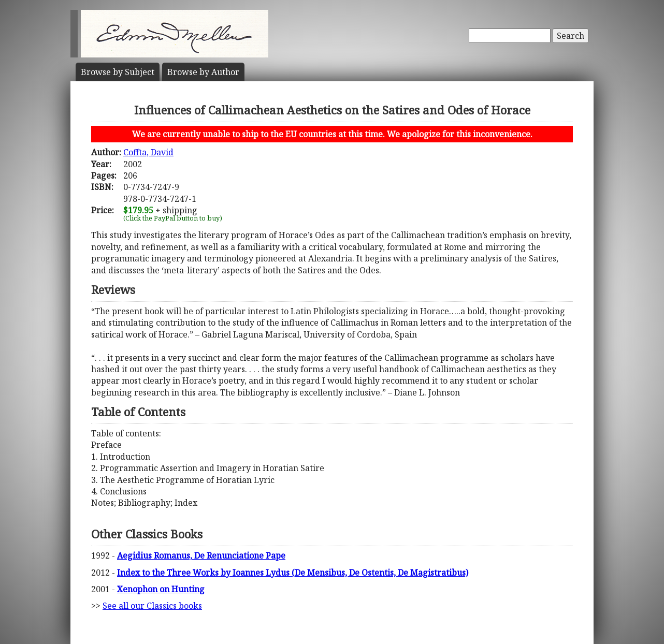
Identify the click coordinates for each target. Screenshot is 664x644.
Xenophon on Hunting (161, 589)
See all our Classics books (152, 606)
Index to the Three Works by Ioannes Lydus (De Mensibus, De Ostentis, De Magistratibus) (293, 573)
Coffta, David (148, 152)
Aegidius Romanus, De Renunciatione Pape (201, 555)
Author (203, 72)
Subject (118, 72)
